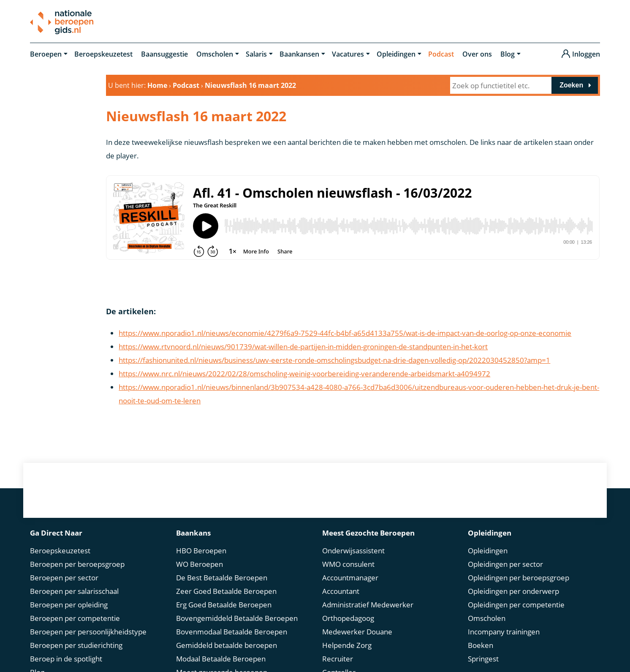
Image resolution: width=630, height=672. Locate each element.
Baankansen (299, 54)
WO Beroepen (200, 564)
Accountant (341, 591)
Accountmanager (350, 578)
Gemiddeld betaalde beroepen (227, 645)
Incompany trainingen (504, 632)
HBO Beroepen (201, 551)
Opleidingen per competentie (516, 605)
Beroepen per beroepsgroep (77, 564)
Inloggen (586, 54)
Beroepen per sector (64, 578)
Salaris (256, 54)
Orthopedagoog (348, 618)
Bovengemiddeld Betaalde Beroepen (237, 618)
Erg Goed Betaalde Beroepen (224, 605)
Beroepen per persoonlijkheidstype (88, 632)
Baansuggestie (164, 54)
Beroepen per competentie (75, 618)
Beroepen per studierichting (76, 645)
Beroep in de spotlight (66, 659)
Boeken (481, 645)
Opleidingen (396, 54)
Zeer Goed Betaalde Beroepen (226, 591)
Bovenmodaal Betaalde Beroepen (232, 632)
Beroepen (46, 54)
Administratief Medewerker (368, 605)
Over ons (477, 54)
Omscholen (215, 54)
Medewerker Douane (357, 632)
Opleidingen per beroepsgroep (519, 578)
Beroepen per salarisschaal (74, 591)
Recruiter (338, 659)
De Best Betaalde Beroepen (222, 578)
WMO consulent (348, 564)
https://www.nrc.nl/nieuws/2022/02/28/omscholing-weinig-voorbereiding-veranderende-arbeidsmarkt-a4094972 (304, 374)
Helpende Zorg (347, 645)
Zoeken (571, 85)
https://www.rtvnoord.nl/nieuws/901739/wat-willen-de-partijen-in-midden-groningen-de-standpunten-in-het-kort (303, 347)
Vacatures (348, 54)
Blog (508, 54)
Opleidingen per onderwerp (513, 591)
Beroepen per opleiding (69, 605)
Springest (483, 659)
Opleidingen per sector (505, 564)
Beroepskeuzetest (103, 54)
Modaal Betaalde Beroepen (221, 659)
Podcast (441, 54)
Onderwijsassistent (353, 551)
